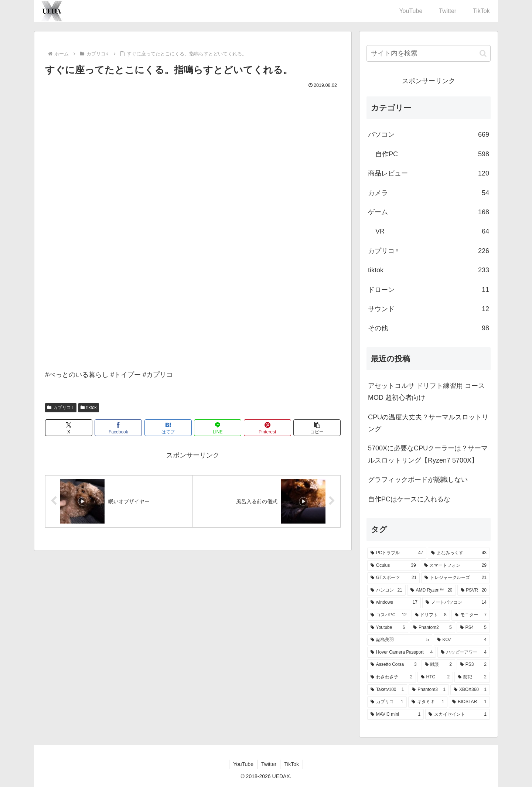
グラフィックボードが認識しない (418, 480)
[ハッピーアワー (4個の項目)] (464, 653)
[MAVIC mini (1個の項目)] (395, 715)
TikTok (291, 764)
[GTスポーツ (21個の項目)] (393, 578)
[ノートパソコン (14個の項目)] (456, 603)
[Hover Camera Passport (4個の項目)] (402, 653)
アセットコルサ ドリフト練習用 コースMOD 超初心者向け (426, 392)
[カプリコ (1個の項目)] (387, 702)
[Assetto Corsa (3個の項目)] (394, 665)
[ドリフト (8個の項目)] (431, 615)
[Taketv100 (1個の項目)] (387, 690)
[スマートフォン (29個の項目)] (455, 566)
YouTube (243, 764)
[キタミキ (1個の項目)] (428, 702)
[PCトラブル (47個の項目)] (397, 553)
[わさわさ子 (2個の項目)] (392, 677)
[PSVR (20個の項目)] (474, 590)
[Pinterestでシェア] (267, 428)
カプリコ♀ (61, 408)
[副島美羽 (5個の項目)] (400, 640)
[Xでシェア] (69, 428)
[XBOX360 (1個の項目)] (470, 690)
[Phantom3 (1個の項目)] (429, 690)
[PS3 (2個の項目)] (473, 665)
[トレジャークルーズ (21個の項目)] (456, 578)
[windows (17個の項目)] (394, 603)
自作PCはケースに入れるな (409, 499)
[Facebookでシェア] (118, 428)
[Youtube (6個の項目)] (388, 628)
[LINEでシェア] (218, 428)
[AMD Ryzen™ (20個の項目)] (432, 590)
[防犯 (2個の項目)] (472, 677)
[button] (317, 428)
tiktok (89, 408)
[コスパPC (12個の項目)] (389, 615)
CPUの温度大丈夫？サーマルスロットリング (428, 423)
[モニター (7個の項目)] (471, 615)
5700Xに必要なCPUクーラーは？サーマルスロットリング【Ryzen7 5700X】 (428, 454)
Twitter (269, 764)
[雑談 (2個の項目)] (438, 665)
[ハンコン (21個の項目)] (386, 590)
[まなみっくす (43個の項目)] (459, 553)
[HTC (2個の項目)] (435, 677)
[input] (429, 53)
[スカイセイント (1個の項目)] (458, 715)
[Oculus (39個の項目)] (393, 566)
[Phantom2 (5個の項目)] (432, 628)
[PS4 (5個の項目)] (473, 628)
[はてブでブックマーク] (168, 428)
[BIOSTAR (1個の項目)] (469, 702)
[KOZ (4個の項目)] (462, 640)
